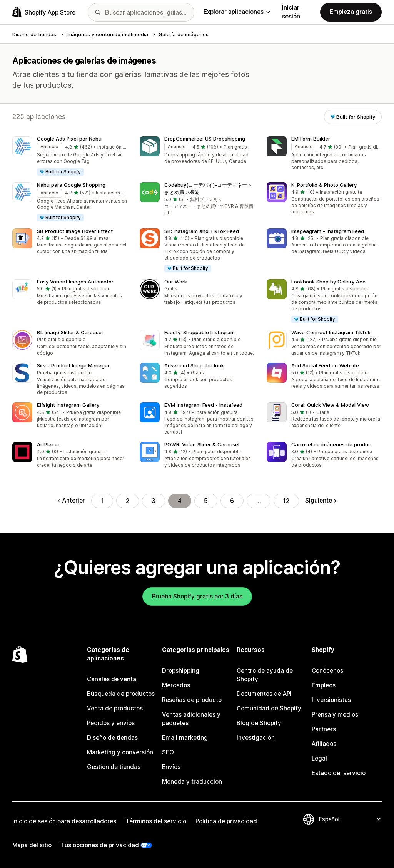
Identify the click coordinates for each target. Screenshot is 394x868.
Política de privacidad (226, 821)
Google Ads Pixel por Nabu (69, 139)
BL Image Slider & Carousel (70, 332)
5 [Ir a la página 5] (206, 501)
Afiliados (324, 744)
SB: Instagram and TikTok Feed (202, 231)
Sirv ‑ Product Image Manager (73, 365)
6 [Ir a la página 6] (232, 501)
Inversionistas (331, 700)
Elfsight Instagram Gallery (68, 405)
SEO (168, 752)
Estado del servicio (339, 773)
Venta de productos (115, 708)
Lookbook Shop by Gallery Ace (328, 282)
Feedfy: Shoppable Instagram (200, 332)
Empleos (324, 685)
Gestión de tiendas (114, 767)
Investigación (256, 738)
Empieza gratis (351, 12)
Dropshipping (181, 671)
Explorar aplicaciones (237, 12)
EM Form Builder (311, 139)
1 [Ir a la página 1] (102, 501)
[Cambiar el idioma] (349, 819)
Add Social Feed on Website (325, 365)
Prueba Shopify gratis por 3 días (197, 596)
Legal (319, 758)
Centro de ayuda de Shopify (265, 675)
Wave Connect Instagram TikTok (331, 332)
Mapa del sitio (32, 845)
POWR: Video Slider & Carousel (202, 444)
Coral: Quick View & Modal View (330, 405)
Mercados (176, 685)
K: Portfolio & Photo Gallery (324, 185)
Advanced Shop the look (194, 365)
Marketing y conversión (120, 752)
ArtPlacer (48, 444)
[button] (70, 156)
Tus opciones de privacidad (100, 845)
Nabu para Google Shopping (71, 185)
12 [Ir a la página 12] (286, 501)
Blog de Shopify (259, 723)
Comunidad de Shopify (269, 708)
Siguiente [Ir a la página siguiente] (321, 500)
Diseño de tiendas (112, 738)
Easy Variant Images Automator (75, 282)
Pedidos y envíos (111, 723)
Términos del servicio (156, 821)
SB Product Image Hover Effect (75, 231)
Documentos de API (264, 694)
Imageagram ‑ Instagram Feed (328, 231)
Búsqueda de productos (121, 694)
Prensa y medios (335, 715)
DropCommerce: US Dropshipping (205, 139)
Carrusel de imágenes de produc (331, 444)
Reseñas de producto (192, 700)
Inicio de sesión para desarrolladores (64, 821)
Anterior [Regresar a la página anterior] (71, 500)
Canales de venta (112, 679)
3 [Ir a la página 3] (154, 501)
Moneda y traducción (192, 782)
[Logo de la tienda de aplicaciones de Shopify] (44, 12)
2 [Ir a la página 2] (128, 501)
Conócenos (327, 671)
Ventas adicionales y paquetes (191, 719)
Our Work (176, 282)
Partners (324, 729)
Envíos (171, 767)
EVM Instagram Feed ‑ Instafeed (203, 405)
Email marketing (185, 738)
